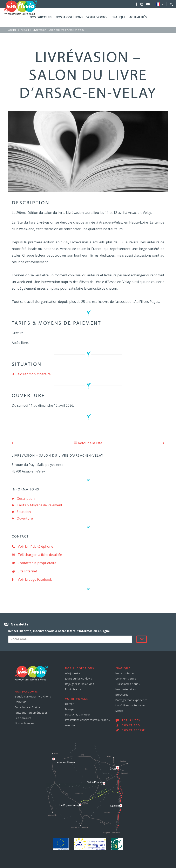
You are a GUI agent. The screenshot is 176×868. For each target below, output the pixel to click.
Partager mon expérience (131, 700)
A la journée (73, 673)
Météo (119, 711)
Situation (24, 512)
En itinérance (73, 689)
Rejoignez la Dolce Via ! (79, 684)
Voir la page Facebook (32, 579)
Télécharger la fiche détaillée (37, 555)
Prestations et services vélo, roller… (87, 720)
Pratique (119, 18)
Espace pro (131, 726)
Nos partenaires (126, 689)
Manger (70, 709)
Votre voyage (97, 18)
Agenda (70, 725)
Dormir (69, 704)
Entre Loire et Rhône (28, 707)
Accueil (12, 30)
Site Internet (24, 571)
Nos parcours (41, 18)
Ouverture (25, 518)
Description (26, 499)
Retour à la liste (88, 443)
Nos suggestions (69, 18)
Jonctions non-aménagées (31, 713)
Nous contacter (125, 673)
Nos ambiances (25, 723)
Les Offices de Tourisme (130, 705)
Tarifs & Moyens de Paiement (39, 505)
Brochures (122, 695)
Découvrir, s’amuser (78, 714)
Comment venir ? (126, 679)
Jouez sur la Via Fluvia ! (79, 679)
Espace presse (133, 731)
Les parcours (23, 718)
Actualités (138, 18)
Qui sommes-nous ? (128, 684)
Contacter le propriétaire (34, 563)
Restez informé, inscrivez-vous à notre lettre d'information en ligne (59, 631)
